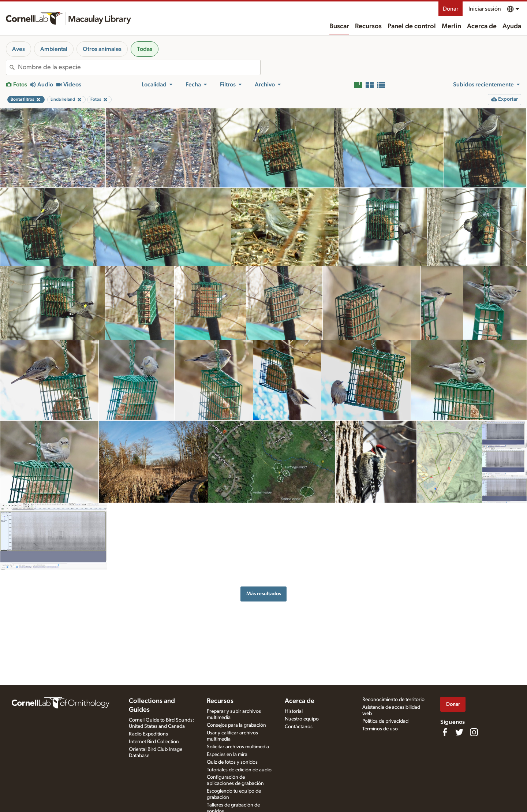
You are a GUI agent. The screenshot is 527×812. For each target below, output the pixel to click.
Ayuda (512, 26)
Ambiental (54, 49)
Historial (294, 711)
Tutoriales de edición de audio (239, 770)
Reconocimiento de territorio (393, 700)
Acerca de (482, 26)
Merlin (451, 26)
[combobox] (139, 67)
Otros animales (102, 49)
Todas (145, 49)
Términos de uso (380, 729)
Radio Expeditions (148, 734)
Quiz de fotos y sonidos (232, 762)
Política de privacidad (385, 721)
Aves (18, 49)
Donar (451, 9)
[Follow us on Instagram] (474, 732)
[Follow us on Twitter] (459, 732)
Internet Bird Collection (154, 742)
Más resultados (264, 594)
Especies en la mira (227, 755)
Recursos (368, 26)
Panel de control (412, 26)
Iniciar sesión (485, 9)
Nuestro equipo (302, 719)
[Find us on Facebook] (445, 732)
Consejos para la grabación (236, 725)
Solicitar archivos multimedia (238, 747)
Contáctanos (299, 727)
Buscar (339, 26)
